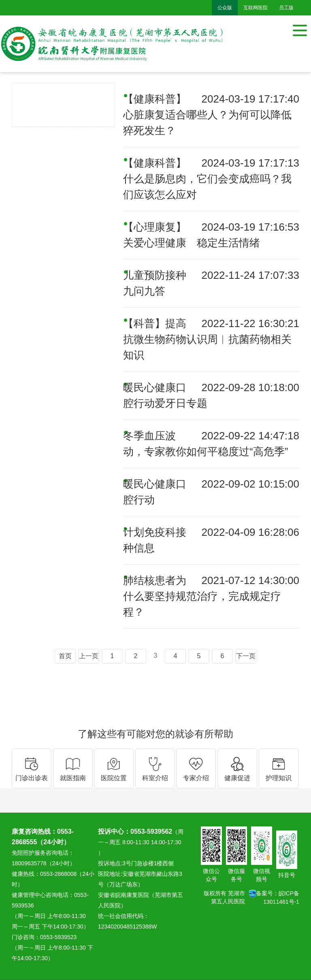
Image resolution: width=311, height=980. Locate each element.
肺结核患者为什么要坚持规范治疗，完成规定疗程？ (202, 596)
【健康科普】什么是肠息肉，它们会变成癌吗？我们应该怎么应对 (207, 179)
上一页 (89, 656)
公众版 (225, 8)
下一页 (246, 656)
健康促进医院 (64, 99)
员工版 (286, 8)
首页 (65, 656)
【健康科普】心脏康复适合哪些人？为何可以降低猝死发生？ (207, 115)
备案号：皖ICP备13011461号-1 (274, 897)
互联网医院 (256, 8)
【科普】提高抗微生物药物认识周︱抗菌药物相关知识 (207, 339)
